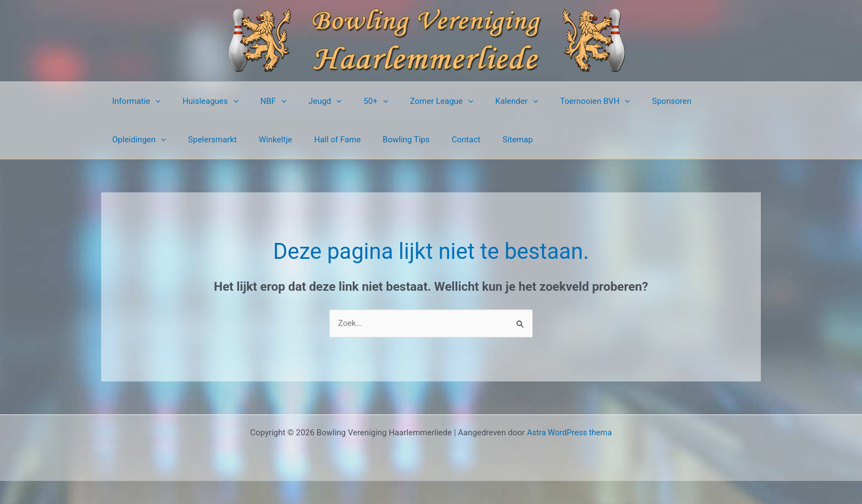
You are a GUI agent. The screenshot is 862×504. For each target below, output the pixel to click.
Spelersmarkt (134, 140)
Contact (365, 140)
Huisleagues (202, 101)
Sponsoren (625, 101)
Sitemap (411, 140)
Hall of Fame (248, 140)
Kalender (481, 101)
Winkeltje (192, 140)
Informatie (134, 101)
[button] (153, 101)
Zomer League (411, 101)
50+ (351, 101)
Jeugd (306, 101)
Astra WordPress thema (570, 433)
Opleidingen (688, 101)
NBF (260, 101)
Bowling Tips (311, 140)
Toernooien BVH (554, 101)
